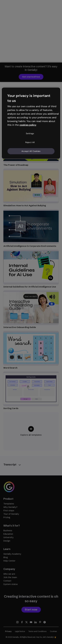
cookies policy (28, 125)
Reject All (30, 142)
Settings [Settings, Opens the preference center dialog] (30, 133)
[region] (31, 123)
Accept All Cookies (31, 151)
